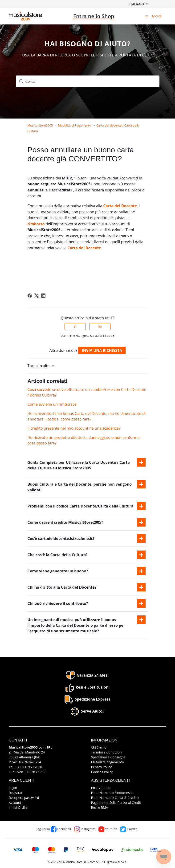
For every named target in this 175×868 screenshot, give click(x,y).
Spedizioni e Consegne (108, 757)
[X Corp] (37, 296)
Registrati (16, 793)
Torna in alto (41, 366)
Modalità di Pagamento (75, 125)
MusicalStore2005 (40, 125)
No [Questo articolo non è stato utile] (100, 327)
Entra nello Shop (94, 16)
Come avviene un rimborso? (52, 404)
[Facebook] (30, 296)
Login (13, 788)
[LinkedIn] (43, 296)
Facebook (61, 829)
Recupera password (24, 798)
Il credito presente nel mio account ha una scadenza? (74, 428)
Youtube (108, 829)
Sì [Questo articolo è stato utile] (75, 327)
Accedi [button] (157, 16)
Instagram (85, 829)
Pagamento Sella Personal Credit (116, 803)
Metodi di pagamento (108, 762)
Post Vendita (101, 788)
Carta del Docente (120, 206)
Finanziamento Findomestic (112, 793)
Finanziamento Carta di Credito (115, 798)
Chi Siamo (99, 747)
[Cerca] (88, 81)
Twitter (128, 829)
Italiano (137, 4)
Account (15, 803)
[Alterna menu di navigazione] (147, 16)
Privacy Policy (101, 767)
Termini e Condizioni (107, 752)
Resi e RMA (100, 807)
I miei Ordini (18, 807)
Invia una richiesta (102, 350)
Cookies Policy (102, 772)
